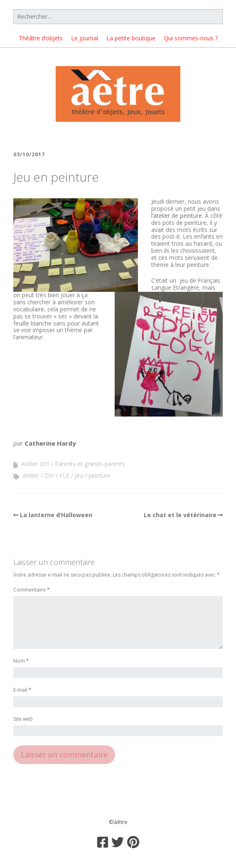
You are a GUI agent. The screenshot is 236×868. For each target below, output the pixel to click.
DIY (49, 475)
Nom (21, 661)
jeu (79, 475)
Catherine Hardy (50, 443)
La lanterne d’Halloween (56, 515)
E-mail (22, 690)
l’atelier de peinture (177, 216)
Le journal (85, 38)
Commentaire (32, 590)
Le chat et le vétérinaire (180, 515)
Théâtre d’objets (41, 38)
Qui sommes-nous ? (191, 38)
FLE (64, 475)
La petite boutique (131, 38)
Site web (23, 719)
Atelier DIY (35, 464)
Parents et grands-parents (90, 464)
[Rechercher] (118, 17)
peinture (100, 475)
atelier (31, 475)
